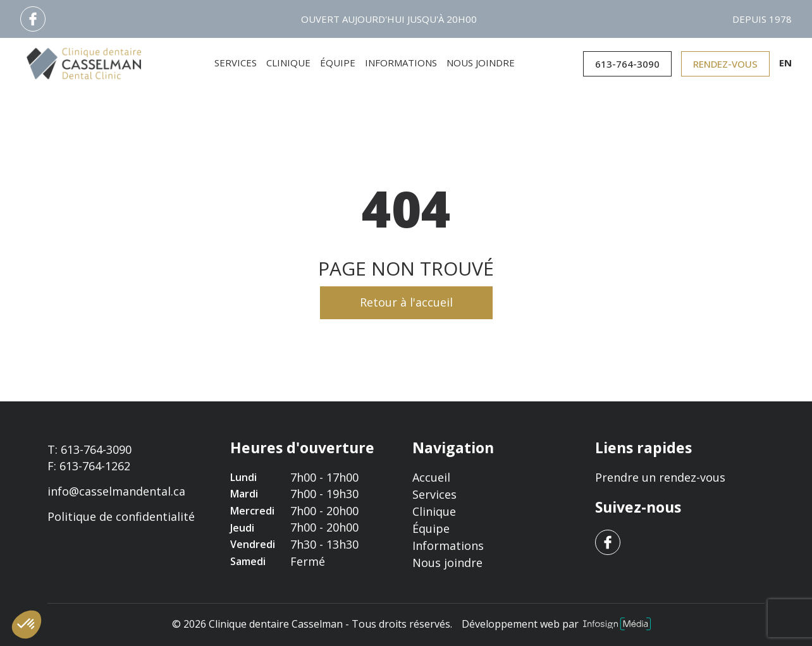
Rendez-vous (725, 64)
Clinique (288, 63)
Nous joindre (481, 63)
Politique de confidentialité (121, 517)
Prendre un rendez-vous (660, 477)
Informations (401, 63)
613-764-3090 (627, 64)
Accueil (431, 477)
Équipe (338, 63)
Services (236, 63)
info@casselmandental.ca (116, 491)
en (785, 63)
